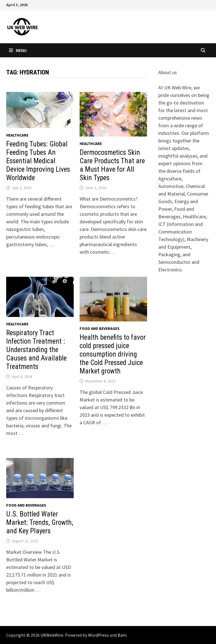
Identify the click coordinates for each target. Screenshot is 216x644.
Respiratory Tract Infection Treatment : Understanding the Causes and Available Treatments (36, 350)
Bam (122, 635)
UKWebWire (52, 635)
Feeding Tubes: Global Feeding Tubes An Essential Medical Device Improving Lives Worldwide (38, 161)
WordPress (98, 635)
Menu (18, 50)
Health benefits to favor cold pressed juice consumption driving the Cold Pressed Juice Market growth (113, 354)
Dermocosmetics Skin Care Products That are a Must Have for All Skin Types (112, 165)
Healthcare (17, 135)
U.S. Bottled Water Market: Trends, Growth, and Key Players (40, 522)
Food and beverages (100, 328)
